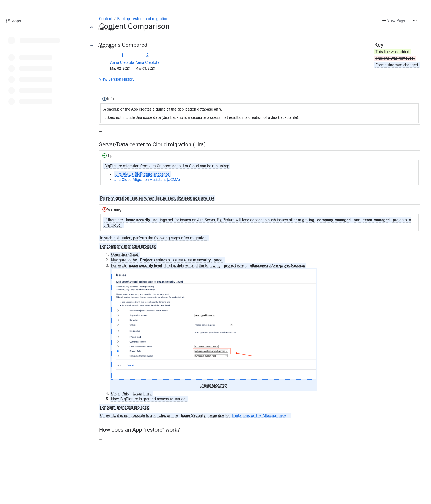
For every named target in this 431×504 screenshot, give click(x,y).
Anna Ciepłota (122, 62)
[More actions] (415, 20)
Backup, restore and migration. (143, 19)
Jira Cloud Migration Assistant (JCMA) (147, 180)
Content (106, 19)
